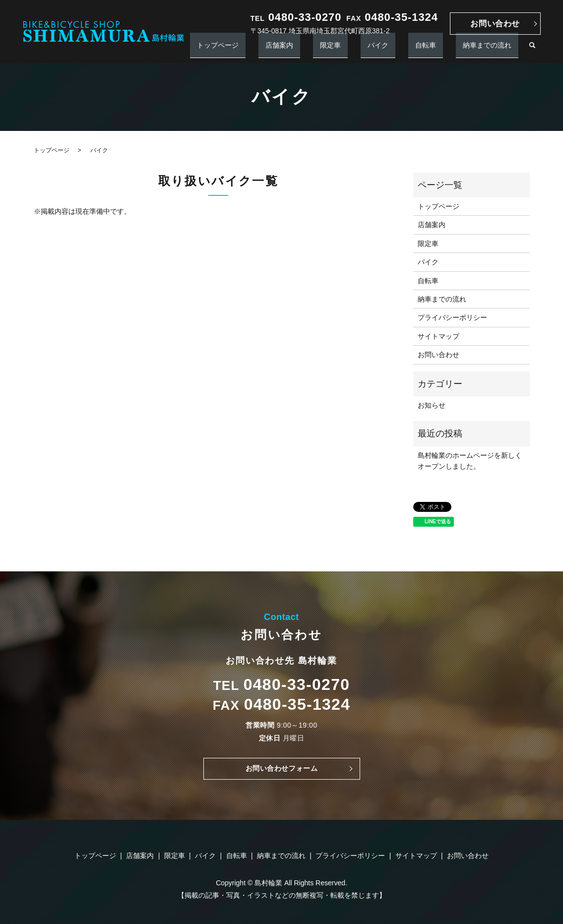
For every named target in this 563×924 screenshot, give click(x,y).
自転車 (446, 50)
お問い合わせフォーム (281, 770)
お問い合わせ (495, 24)
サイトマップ (438, 336)
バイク (413, 50)
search (532, 50)
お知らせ (432, 405)
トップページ (294, 50)
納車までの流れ (494, 50)
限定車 (379, 50)
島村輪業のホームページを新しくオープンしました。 (470, 461)
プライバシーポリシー (452, 317)
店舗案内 (342, 50)
